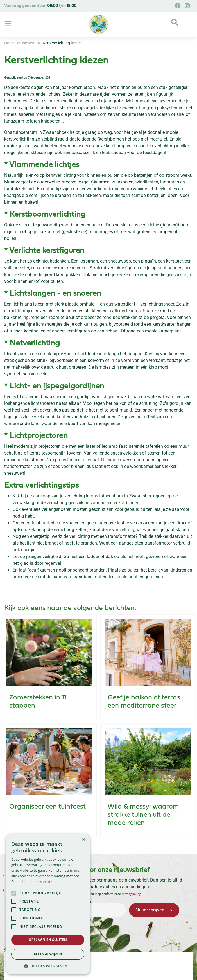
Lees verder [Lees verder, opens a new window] (44, 882)
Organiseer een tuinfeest (47, 807)
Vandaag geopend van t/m (40, 6)
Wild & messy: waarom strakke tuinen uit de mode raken (143, 815)
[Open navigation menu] (9, 24)
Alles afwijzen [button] (48, 954)
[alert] (48, 904)
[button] (48, 966)
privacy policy (131, 894)
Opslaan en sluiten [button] (48, 940)
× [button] (84, 840)
